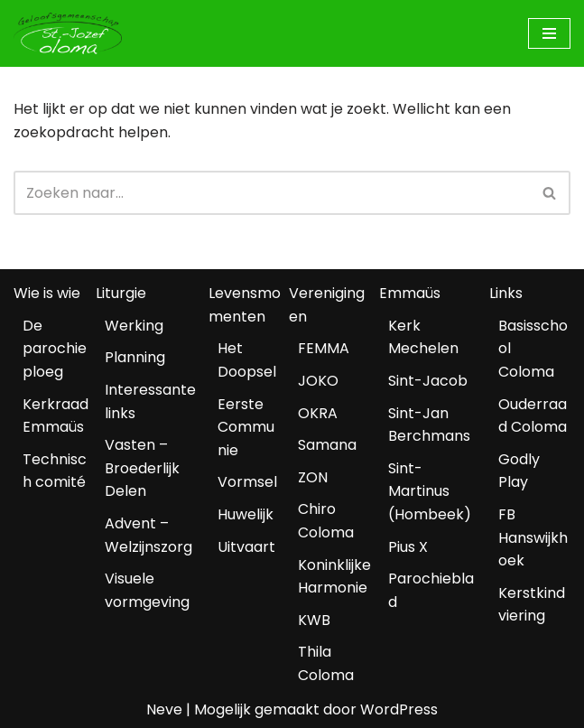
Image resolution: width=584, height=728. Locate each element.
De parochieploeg (55, 349)
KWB (314, 620)
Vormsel (247, 482)
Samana (327, 445)
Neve (164, 709)
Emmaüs (410, 293)
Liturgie (121, 293)
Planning (135, 357)
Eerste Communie (246, 427)
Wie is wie (47, 293)
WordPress (399, 709)
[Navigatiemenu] (549, 33)
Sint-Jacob (428, 381)
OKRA (318, 413)
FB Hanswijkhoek (533, 537)
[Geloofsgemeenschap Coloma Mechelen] (68, 33)
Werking (134, 326)
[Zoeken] (272, 193)
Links (506, 293)
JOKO (318, 381)
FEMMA (324, 348)
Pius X (408, 547)
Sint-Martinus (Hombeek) (430, 491)
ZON (313, 477)
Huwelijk (246, 514)
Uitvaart (246, 547)
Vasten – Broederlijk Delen (142, 468)
